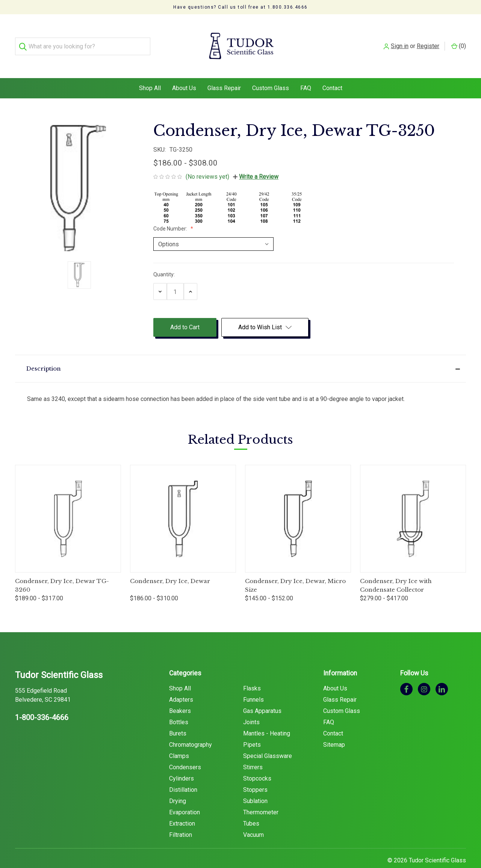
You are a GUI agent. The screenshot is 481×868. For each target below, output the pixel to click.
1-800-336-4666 (42, 702)
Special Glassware (268, 741)
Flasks (252, 673)
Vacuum (253, 820)
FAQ (306, 73)
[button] (240, 354)
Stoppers (255, 775)
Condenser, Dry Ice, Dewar (170, 566)
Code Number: (171, 214)
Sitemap (334, 730)
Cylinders (182, 763)
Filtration (181, 820)
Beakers (180, 696)
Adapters (181, 685)
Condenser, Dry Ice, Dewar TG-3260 (62, 570)
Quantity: (164, 259)
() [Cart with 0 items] (459, 38)
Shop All (150, 73)
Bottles (179, 707)
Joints (251, 707)
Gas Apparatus (262, 696)
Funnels (253, 685)
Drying (178, 786)
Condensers (185, 752)
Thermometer (261, 797)
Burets (178, 718)
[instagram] (424, 674)
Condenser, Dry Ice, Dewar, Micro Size (295, 570)
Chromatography (191, 730)
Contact (332, 73)
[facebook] (406, 674)
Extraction (182, 808)
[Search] (24, 39)
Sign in (400, 38)
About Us (184, 73)
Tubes (251, 808)
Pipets (252, 730)
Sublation (255, 786)
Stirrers (253, 752)
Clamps (179, 741)
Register (428, 38)
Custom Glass (271, 73)
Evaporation (185, 797)
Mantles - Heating (267, 718)
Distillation (183, 775)
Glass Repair (224, 73)
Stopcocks (257, 763)
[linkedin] (442, 674)
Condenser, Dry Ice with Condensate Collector (396, 570)
